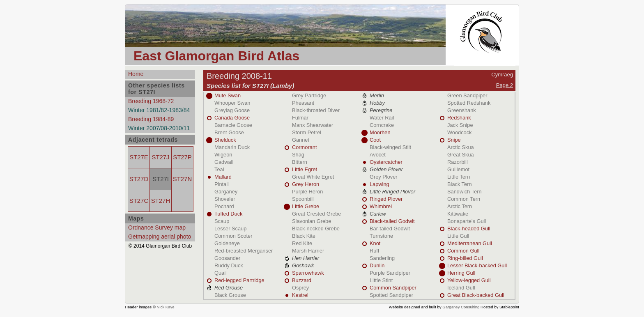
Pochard (224, 206)
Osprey (300, 288)
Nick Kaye (165, 307)
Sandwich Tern (465, 192)
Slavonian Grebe (312, 221)
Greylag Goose (232, 110)
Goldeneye (227, 243)
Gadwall (224, 162)
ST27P (182, 157)
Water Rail (382, 118)
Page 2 (505, 85)
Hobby (377, 103)
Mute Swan (228, 95)
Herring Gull (461, 273)
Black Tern (460, 184)
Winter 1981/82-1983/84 (159, 110)
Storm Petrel (307, 132)
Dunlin (377, 265)
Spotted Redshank (469, 103)
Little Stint (381, 280)
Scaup (222, 221)
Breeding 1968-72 (151, 101)
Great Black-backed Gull (476, 295)
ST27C (139, 201)
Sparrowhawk (308, 273)
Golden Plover (386, 169)
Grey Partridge (309, 95)
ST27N (182, 179)
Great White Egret (313, 177)
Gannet (301, 140)
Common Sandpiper (393, 288)
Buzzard (302, 280)
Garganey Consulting (461, 307)
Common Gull (463, 251)
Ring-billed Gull (465, 258)
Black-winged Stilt (390, 147)
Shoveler (225, 199)
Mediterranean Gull (470, 243)
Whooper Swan (232, 103)
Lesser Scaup (230, 229)
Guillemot (458, 169)
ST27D (139, 179)
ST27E (139, 157)
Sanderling (382, 258)
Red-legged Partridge (239, 280)
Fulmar (300, 118)
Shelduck (225, 140)
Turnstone (381, 236)
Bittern (300, 162)
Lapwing (379, 184)
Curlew (378, 214)
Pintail (222, 184)
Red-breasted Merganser (244, 251)
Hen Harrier (306, 258)
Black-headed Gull (469, 229)
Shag (298, 155)
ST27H (161, 201)
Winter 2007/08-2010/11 (159, 128)
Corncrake (382, 125)
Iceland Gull (461, 288)
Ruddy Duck (229, 265)
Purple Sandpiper (390, 273)
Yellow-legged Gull (469, 280)
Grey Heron (306, 184)
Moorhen (380, 132)
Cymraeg (502, 75)
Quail (221, 273)
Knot (375, 243)
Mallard (223, 177)
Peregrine (381, 110)
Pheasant (303, 103)
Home (136, 74)
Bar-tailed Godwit (390, 229)
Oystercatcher (386, 162)
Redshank (459, 118)
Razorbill (458, 162)
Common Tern (464, 199)
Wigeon (223, 155)
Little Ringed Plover (392, 192)
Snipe (454, 140)
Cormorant (304, 147)
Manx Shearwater (313, 125)
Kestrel (300, 295)
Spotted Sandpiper (391, 295)
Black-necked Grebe (316, 229)
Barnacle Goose (233, 125)
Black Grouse (230, 295)
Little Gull (458, 236)
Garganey (226, 192)
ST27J (161, 157)
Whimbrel (381, 206)
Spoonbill (303, 199)
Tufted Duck (229, 214)
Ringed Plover (386, 199)
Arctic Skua (461, 147)
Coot (375, 140)
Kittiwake (458, 214)
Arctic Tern (460, 206)
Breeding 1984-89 (151, 119)
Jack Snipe (460, 125)
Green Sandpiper (467, 95)
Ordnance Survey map (157, 227)
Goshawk (303, 265)
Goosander (227, 258)
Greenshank (462, 110)
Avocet (378, 155)
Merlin (377, 95)
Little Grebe (306, 206)
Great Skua (461, 155)
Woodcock (460, 132)
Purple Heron (307, 192)
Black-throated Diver (316, 110)
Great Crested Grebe (317, 214)
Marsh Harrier (308, 251)
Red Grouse (229, 288)
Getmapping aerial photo (160, 237)
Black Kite (304, 236)
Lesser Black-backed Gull (477, 265)
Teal (219, 169)
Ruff (374, 251)
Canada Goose (232, 118)
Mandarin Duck (232, 147)
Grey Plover (384, 177)
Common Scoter (233, 236)
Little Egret (305, 169)
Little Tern (459, 177)
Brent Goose (229, 132)
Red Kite (302, 243)
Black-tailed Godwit (392, 221)
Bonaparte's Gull (467, 221)
